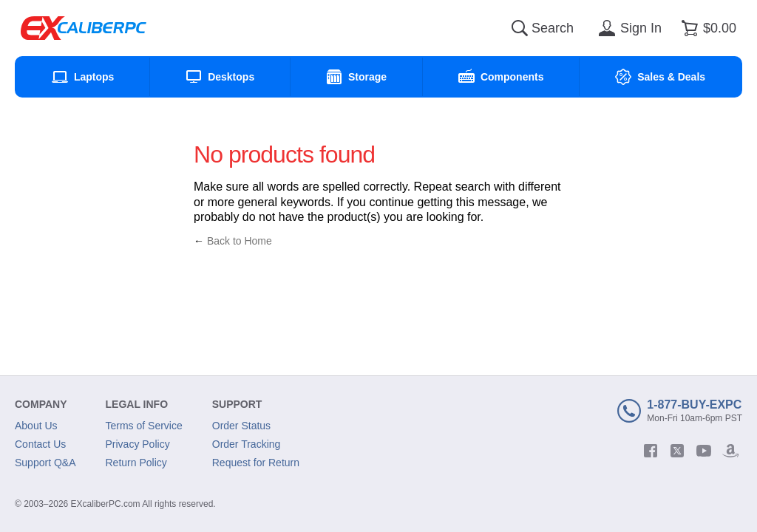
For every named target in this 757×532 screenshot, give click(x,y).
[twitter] (677, 451)
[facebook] (651, 451)
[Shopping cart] (706, 28)
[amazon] (730, 451)
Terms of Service (144, 426)
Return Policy (136, 463)
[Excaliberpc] (84, 28)
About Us (36, 426)
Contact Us (40, 444)
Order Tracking (247, 444)
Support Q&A (45, 463)
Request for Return (256, 463)
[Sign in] (628, 28)
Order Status (241, 426)
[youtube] (704, 451)
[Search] (520, 28)
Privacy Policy (138, 444)
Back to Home (240, 241)
